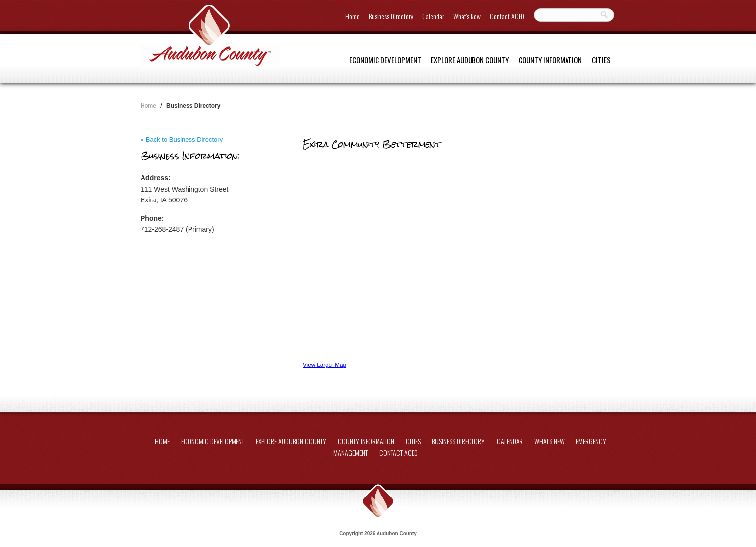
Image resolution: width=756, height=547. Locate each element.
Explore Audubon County (470, 60)
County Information (550, 60)
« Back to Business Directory (182, 139)
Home (353, 16)
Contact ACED (507, 16)
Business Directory (391, 16)
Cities (601, 60)
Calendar (433, 16)
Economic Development (385, 60)
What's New (467, 16)
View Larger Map (325, 365)
